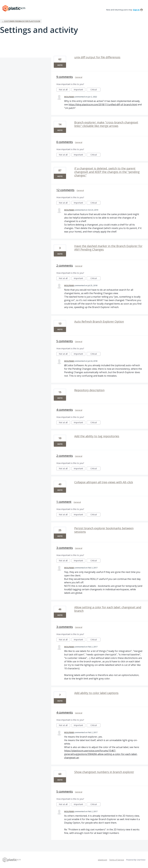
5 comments (65, 341)
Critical (95, 90)
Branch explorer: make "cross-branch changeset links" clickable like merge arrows (106, 124)
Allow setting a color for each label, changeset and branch (108, 609)
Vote (60, 65)
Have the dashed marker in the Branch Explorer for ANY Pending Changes (108, 248)
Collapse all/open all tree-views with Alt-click (104, 482)
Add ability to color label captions (96, 693)
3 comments (65, 548)
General (79, 77)
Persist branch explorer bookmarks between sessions (104, 530)
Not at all (64, 90)
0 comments (65, 142)
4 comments (65, 410)
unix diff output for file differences (97, 57)
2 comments (65, 266)
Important (79, 90)
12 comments (65, 190)
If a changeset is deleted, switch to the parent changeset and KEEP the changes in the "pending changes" (107, 172)
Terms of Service (117, 860)
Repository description (89, 390)
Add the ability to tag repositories (97, 436)
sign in (136, 10)
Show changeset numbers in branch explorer (104, 772)
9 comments (65, 77)
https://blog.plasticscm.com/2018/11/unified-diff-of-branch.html (103, 105)
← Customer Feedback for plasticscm (21, 21)
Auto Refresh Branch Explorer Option (99, 322)
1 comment (64, 502)
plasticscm (103, 860)
